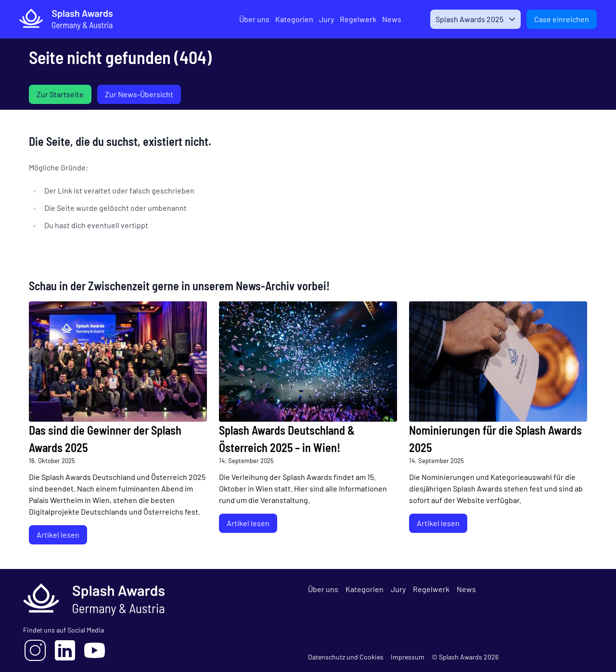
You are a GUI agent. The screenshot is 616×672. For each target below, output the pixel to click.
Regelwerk (354, 19)
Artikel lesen (58, 535)
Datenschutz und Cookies (346, 657)
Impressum (408, 657)
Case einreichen (562, 19)
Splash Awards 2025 (468, 19)
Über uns (250, 19)
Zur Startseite (60, 94)
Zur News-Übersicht (139, 94)
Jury (322, 19)
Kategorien (290, 19)
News (387, 19)
